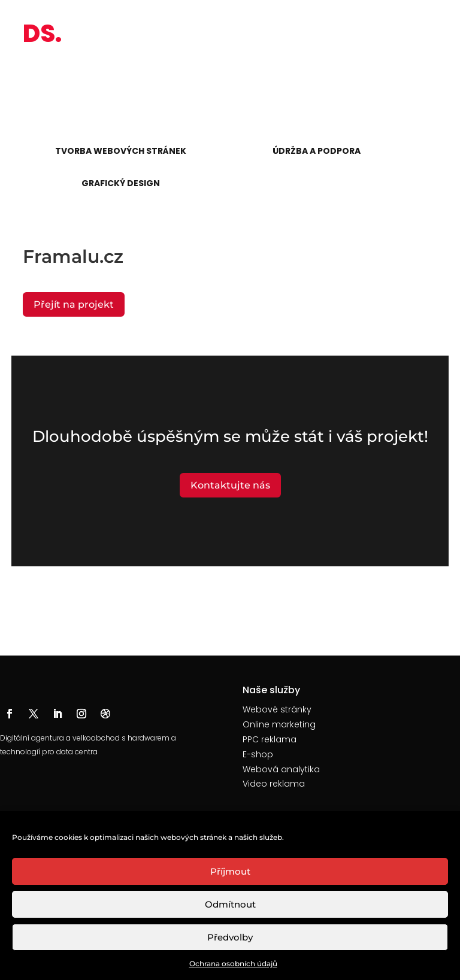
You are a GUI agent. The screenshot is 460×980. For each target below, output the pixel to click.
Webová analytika (281, 769)
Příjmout (230, 871)
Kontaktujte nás (230, 485)
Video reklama (274, 784)
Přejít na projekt (74, 304)
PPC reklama (270, 739)
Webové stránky (277, 709)
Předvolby (230, 937)
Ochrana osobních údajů (233, 964)
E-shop (258, 754)
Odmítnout (230, 904)
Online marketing (279, 724)
